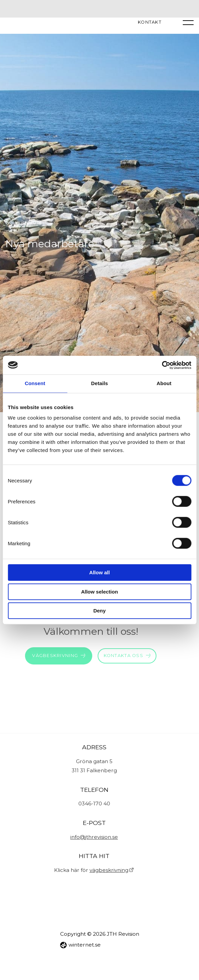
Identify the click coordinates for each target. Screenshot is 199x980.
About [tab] (164, 383)
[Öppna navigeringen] (188, 22)
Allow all (100, 572)
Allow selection (100, 592)
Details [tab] (100, 383)
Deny (100, 611)
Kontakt (150, 22)
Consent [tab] (35, 383)
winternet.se (85, 945)
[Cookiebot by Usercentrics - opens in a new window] (162, 365)
